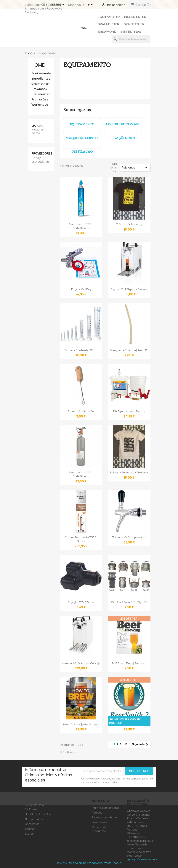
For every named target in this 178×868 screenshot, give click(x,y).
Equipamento (109, 17)
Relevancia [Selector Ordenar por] (135, 168)
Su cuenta (101, 801)
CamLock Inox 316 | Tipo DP (129, 602)
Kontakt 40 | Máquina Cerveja (81, 663)
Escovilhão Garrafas (81, 411)
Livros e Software (123, 124)
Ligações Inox (123, 138)
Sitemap (30, 829)
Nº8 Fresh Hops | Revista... (129, 663)
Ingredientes (135, 17)
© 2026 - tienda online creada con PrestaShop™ (89, 863)
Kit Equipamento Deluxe (129, 411)
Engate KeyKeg (81, 289)
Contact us (32, 824)
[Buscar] (131, 39)
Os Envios (31, 809)
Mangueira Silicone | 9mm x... (129, 350)
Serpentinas (131, 32)
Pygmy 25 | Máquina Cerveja (129, 289)
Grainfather (134, 24)
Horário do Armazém (38, 814)
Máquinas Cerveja (82, 138)
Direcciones (100, 822)
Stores (29, 834)
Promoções (40, 99)
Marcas (37, 126)
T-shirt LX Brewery (129, 224)
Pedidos (97, 813)
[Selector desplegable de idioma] (58, 5)
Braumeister (109, 24)
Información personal (105, 808)
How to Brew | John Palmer (81, 724)
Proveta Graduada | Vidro (81, 350)
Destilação (82, 152)
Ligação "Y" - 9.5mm (81, 602)
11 (126, 744)
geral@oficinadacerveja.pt (144, 859)
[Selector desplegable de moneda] (88, 5)
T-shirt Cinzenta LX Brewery (129, 472)
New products (34, 819)
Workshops (40, 105)
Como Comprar (35, 805)
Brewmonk (107, 32)
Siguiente (141, 744)
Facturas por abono (104, 817)
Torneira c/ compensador (129, 537)
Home (38, 65)
